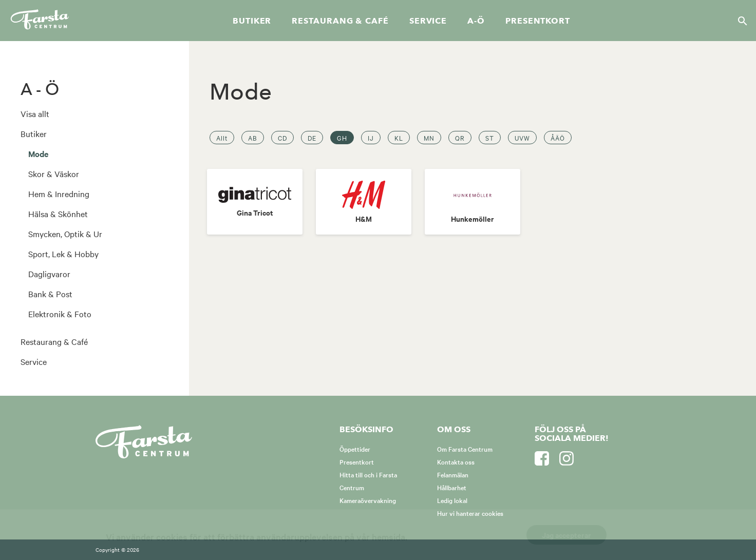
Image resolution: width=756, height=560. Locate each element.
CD (282, 138)
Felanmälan (453, 474)
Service (428, 21)
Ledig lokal (452, 500)
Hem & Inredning (59, 194)
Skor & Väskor (54, 173)
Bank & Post (50, 294)
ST (490, 138)
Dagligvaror (49, 274)
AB (253, 138)
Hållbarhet (452, 487)
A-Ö (476, 21)
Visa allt (35, 113)
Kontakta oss (456, 461)
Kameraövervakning (368, 500)
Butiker (252, 21)
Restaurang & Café (54, 341)
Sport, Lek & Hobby (63, 254)
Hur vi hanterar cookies (470, 513)
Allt (222, 138)
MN (429, 138)
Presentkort (538, 21)
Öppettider (355, 449)
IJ (371, 138)
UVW (522, 138)
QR (460, 138)
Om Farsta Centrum (465, 449)
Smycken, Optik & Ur (65, 234)
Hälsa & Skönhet (58, 214)
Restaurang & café (340, 21)
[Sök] (740, 21)
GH (342, 138)
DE (312, 138)
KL (399, 138)
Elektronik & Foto (60, 314)
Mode (38, 153)
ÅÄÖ (558, 138)
